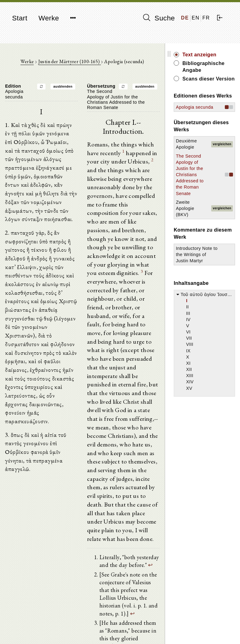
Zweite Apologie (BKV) (198, 247)
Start (20, 18)
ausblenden (70, 87)
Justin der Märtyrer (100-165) (76, 62)
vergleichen (226, 164)
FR (206, 18)
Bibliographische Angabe (215, 67)
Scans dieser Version (212, 82)
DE (185, 18)
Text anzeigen (213, 55)
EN (196, 18)
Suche (159, 18)
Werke (49, 18)
